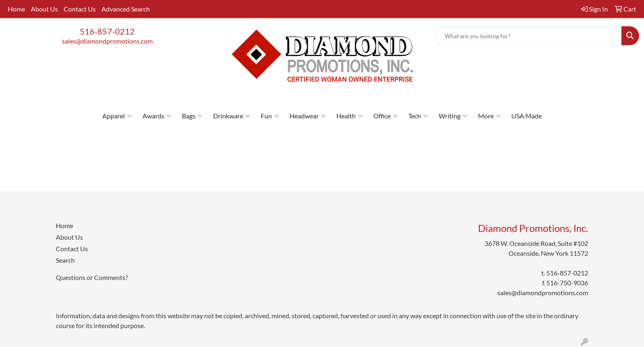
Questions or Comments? (92, 277)
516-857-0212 (107, 31)
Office (385, 116)
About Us (44, 9)
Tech (418, 116)
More (489, 116)
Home (16, 9)
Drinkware (232, 116)
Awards (157, 116)
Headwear (308, 116)
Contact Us (80, 9)
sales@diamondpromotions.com (107, 41)
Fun (270, 116)
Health (350, 116)
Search (65, 260)
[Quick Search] (528, 36)
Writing (453, 116)
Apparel (117, 116)
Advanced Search (126, 9)
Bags (192, 116)
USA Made (527, 116)
